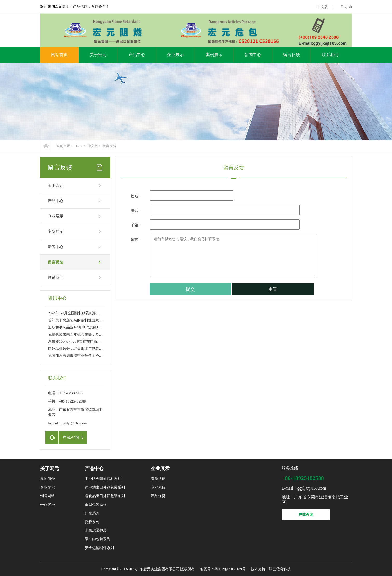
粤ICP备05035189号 (230, 569)
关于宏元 (98, 55)
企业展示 (175, 55)
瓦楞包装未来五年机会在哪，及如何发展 (81, 334)
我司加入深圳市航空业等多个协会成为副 (81, 355)
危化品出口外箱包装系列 (105, 496)
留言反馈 (292, 55)
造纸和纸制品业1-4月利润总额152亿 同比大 (83, 327)
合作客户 (48, 505)
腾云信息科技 (280, 569)
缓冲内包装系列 (98, 539)
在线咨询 (306, 515)
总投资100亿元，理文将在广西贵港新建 (80, 341)
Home (79, 146)
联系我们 (330, 55)
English (346, 7)
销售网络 (48, 496)
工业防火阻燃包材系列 (103, 479)
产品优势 (158, 496)
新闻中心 (253, 55)
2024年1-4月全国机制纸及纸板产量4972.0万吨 (85, 313)
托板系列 (92, 522)
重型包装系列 (96, 505)
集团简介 (48, 479)
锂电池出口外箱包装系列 (105, 487)
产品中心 (137, 55)
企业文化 (48, 487)
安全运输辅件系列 (99, 548)
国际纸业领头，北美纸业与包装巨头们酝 (81, 348)
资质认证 (158, 479)
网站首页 (59, 55)
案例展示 (214, 55)
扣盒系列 (92, 513)
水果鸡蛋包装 (96, 530)
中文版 (322, 7)
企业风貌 (158, 487)
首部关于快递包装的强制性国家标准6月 (80, 320)
